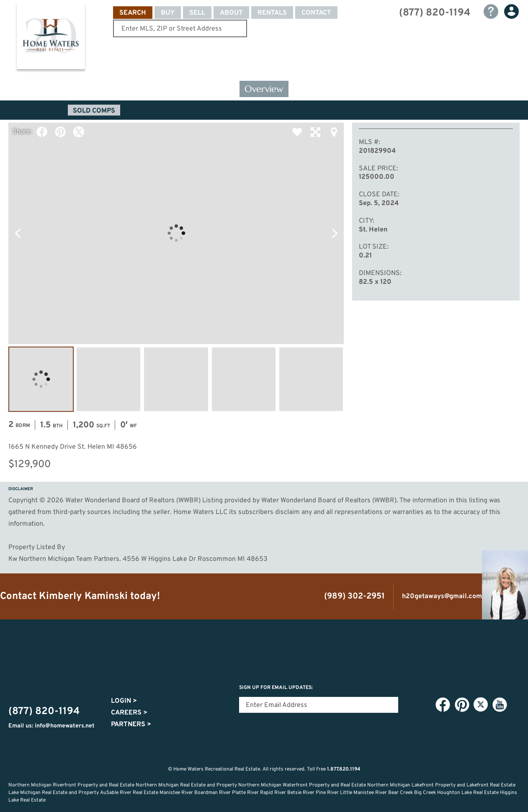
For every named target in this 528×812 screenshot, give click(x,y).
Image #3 (176, 379)
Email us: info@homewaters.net (52, 726)
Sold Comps (94, 111)
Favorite (297, 132)
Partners (131, 725)
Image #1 (41, 379)
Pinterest (60, 132)
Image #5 (311, 379)
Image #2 (108, 379)
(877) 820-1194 (435, 13)
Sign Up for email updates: (276, 688)
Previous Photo (18, 233)
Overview (264, 89)
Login (124, 701)
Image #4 (244, 379)
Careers (129, 713)
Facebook (42, 132)
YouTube (500, 705)
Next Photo (335, 233)
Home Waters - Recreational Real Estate (51, 39)
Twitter (79, 132)
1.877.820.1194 (344, 769)
